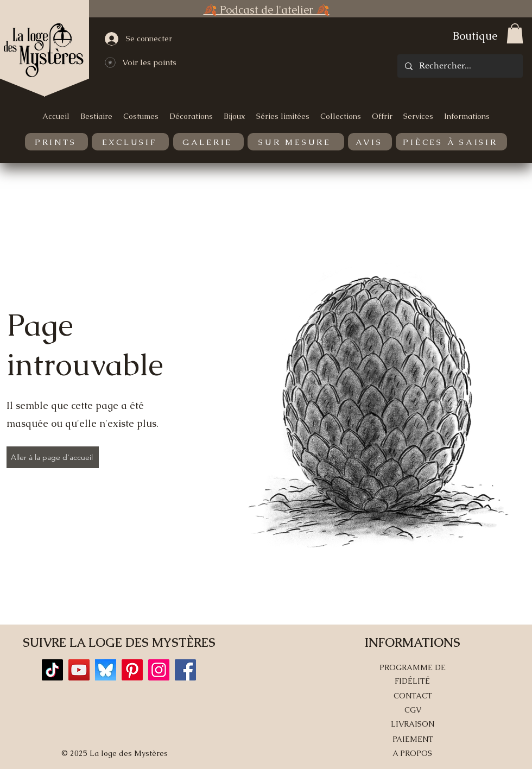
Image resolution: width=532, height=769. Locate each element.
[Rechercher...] (460, 66)
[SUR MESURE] (296, 142)
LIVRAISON (413, 724)
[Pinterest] (132, 670)
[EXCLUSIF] (130, 142)
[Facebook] (185, 670)
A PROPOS (412, 753)
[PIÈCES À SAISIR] (451, 142)
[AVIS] (370, 142)
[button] (515, 33)
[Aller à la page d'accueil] (53, 457)
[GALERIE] (208, 142)
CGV (413, 710)
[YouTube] (79, 670)
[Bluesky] (106, 670)
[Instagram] (159, 670)
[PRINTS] (56, 142)
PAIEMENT (413, 739)
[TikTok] (52, 670)
